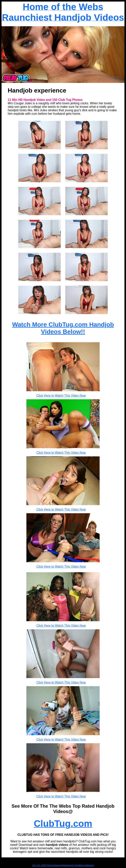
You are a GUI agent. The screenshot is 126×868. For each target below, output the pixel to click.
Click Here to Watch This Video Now (61, 396)
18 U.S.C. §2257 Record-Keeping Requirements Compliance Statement (63, 865)
